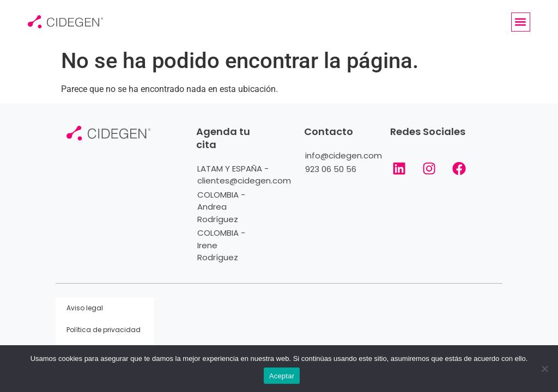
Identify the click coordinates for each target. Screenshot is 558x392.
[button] (521, 22)
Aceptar (282, 376)
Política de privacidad (104, 330)
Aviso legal (85, 308)
